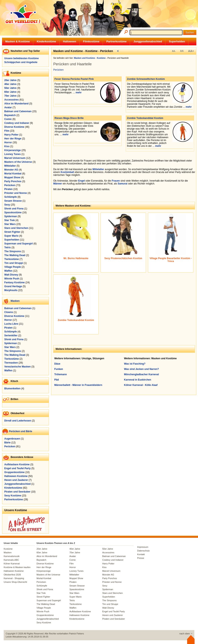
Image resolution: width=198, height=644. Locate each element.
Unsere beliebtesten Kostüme (22, 58)
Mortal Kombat (13, 174)
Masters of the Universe (18, 162)
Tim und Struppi (14, 263)
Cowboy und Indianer (17, 123)
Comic (8, 119)
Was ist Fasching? (135, 364)
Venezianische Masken (17, 367)
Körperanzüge (13, 150)
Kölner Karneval (12, 564)
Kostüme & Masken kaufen (17, 567)
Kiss (7, 146)
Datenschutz (143, 551)
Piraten (8, 189)
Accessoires (12, 100)
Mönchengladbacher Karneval (142, 374)
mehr (78, 93)
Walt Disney (11, 275)
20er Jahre (10, 80)
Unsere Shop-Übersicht (15, 582)
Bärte (7, 443)
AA (182, 51)
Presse (141, 558)
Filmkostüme (91, 41)
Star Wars (10, 224)
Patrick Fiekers (76, 634)
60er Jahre (10, 92)
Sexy (7, 205)
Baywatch (10, 115)
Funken (59, 369)
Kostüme (8, 549)
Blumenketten (12, 389)
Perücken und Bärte (21, 431)
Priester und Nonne (16, 193)
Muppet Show (12, 177)
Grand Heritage (13, 286)
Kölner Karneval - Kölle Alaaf (141, 385)
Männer (58, 184)
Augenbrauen (12, 439)
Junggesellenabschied (148, 41)
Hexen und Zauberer (16, 480)
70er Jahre (10, 96)
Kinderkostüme (46, 41)
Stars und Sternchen (16, 228)
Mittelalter (10, 166)
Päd (57, 380)
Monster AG (11, 170)
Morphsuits (11, 290)
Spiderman (11, 216)
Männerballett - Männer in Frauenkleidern (78, 385)
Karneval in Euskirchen (138, 380)
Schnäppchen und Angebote (21, 62)
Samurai (123, 184)
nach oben (185, 634)
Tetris (8, 247)
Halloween (70, 41)
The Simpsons (13, 251)
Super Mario (11, 236)
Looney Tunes (12, 154)
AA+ (191, 51)
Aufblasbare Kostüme (17, 464)
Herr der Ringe (13, 139)
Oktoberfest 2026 (12, 575)
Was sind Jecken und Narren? (142, 369)
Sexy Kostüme (13, 496)
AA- (174, 51)
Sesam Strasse (13, 201)
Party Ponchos (13, 181)
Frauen (116, 181)
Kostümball (67, 172)
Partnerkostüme (116, 41)
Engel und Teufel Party (17, 468)
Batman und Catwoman (18, 111)
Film (7, 131)
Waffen (8, 271)
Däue (57, 364)
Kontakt (141, 554)
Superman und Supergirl (19, 244)
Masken (15, 301)
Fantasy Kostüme (14, 282)
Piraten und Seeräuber (17, 492)
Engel (82, 181)
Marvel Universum (15, 158)
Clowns (9, 312)
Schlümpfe (11, 197)
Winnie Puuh (12, 279)
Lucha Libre (11, 324)
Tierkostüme (12, 259)
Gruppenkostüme (14, 472)
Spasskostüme (13, 212)
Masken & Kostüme (18, 41)
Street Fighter (12, 232)
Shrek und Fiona (14, 209)
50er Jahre (10, 88)
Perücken (10, 185)
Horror (8, 142)
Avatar (8, 107)
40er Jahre (10, 84)
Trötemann (61, 374)
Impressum (143, 547)
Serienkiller (11, 336)
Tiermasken (11, 363)
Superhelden (177, 41)
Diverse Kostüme (14, 127)
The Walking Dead (15, 255)
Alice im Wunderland (16, 104)
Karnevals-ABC (11, 560)
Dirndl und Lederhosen (18, 421)
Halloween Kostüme (16, 476)
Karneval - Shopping (14, 578)
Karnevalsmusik (12, 556)
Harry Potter (11, 135)
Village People (13, 267)
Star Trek (9, 220)
